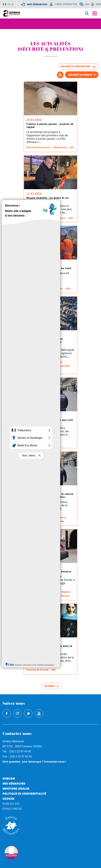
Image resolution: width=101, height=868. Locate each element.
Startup (65, 596)
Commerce (60, 218)
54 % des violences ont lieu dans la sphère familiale (49, 648)
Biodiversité (60, 147)
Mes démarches (14, 783)
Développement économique (42, 592)
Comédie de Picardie (37, 670)
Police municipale (36, 444)
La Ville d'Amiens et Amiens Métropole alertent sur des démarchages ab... (45, 342)
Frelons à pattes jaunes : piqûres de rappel (50, 126)
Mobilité (31, 289)
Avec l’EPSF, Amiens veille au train (49, 268)
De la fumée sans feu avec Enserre (49, 572)
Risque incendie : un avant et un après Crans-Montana (48, 199)
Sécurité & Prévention (38, 147)
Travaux (58, 362)
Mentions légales (16, 789)
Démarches (33, 369)
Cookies (8, 799)
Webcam (9, 778)
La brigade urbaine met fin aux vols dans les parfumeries (50, 421)
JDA (72, 147)
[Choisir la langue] (8, 4)
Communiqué (63, 366)
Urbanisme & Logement (39, 366)
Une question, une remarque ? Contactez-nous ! (34, 762)
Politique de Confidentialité (24, 794)
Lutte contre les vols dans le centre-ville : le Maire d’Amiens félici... (50, 496)
